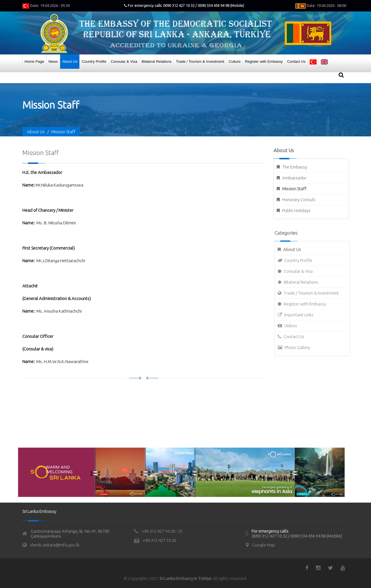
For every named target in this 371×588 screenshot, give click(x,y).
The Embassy (295, 167)
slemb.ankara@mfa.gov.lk (55, 545)
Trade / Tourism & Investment (200, 61)
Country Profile (94, 61)
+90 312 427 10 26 (159, 540)
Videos (294, 326)
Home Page (35, 61)
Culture (235, 61)
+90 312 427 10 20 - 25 (162, 531)
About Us (70, 61)
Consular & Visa (124, 61)
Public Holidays (296, 210)
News (53, 61)
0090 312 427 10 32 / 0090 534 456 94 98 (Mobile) (297, 536)
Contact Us (296, 61)
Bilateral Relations (157, 61)
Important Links (302, 315)
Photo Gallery (300, 347)
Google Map (264, 545)
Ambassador (294, 178)
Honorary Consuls (299, 200)
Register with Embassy (264, 61)
